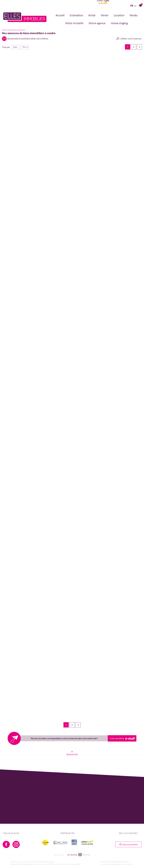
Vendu (133, 15)
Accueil (60, 15)
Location (119, 15)
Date (15, 47)
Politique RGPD (75, 864)
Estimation (76, 15)
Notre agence (97, 23)
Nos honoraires (38, 864)
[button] (129, 39)
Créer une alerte (122, 738)
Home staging (119, 23)
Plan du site (15, 864)
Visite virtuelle (74, 23)
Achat (92, 15)
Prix (25, 47)
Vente (105, 15)
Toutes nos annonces (62, 864)
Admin (51, 864)
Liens (46, 864)
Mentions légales (25, 864)
